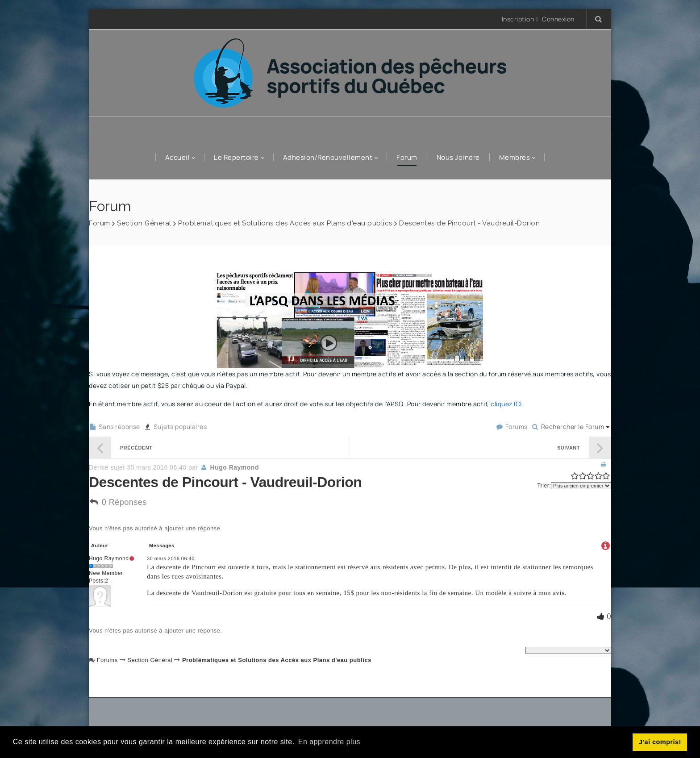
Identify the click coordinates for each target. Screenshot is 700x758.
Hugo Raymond (235, 467)
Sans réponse (115, 427)
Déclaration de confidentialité (351, 723)
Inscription (518, 19)
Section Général (144, 223)
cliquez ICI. (507, 404)
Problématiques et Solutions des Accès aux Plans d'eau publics (285, 223)
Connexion (558, 19)
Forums (512, 427)
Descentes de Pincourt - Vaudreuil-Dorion (469, 223)
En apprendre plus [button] (329, 742)
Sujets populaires (175, 427)
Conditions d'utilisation (441, 723)
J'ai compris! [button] (660, 742)
